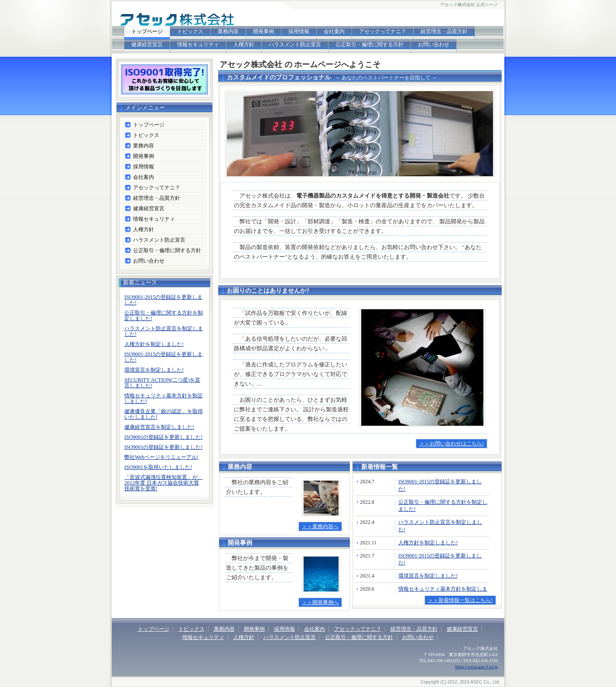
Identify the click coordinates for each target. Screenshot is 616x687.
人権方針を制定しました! (428, 543)
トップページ (147, 31)
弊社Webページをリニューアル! (161, 457)
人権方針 (244, 44)
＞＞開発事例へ (320, 602)
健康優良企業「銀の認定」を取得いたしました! (164, 414)
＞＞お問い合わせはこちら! (452, 444)
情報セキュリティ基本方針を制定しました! (164, 398)
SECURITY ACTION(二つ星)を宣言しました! (162, 383)
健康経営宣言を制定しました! (159, 427)
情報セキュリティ (198, 44)
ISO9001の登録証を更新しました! (163, 437)
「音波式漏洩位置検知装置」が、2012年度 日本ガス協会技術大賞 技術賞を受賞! (164, 483)
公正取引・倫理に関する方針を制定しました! (164, 316)
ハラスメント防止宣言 (295, 44)
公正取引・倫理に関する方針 (370, 44)
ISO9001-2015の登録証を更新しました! (163, 300)
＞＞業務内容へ (320, 526)
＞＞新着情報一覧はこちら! (460, 600)
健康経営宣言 (147, 44)
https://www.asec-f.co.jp (477, 667)
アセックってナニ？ (383, 31)
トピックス (190, 31)
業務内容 (228, 31)
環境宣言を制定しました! (428, 576)
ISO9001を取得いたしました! (158, 467)
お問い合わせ (434, 44)
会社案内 (334, 31)
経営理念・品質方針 (444, 31)
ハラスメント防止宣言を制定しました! (164, 331)
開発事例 (264, 31)
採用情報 (299, 31)
